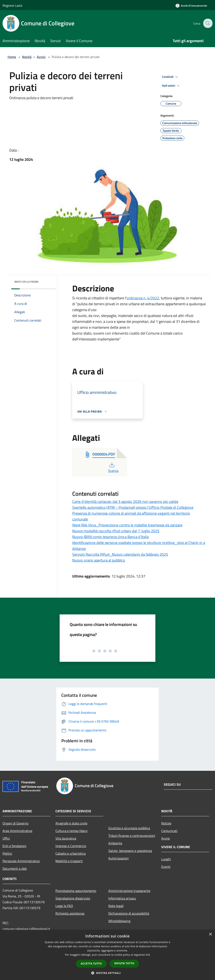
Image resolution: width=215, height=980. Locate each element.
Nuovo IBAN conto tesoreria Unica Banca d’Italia (110, 537)
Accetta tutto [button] (91, 964)
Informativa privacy (122, 898)
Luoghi (166, 859)
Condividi (170, 77)
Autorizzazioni (119, 858)
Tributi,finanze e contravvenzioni (132, 836)
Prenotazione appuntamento (76, 891)
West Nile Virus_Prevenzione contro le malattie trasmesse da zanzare (127, 525)
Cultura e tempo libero (71, 831)
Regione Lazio (12, 5)
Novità (27, 57)
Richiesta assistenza (70, 913)
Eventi (166, 867)
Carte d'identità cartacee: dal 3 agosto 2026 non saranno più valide (125, 502)
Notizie (166, 823)
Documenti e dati (15, 868)
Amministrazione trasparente (129, 891)
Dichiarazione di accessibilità (129, 913)
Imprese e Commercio (71, 846)
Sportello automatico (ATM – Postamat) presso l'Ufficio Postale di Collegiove (133, 507)
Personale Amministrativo (21, 861)
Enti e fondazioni (14, 846)
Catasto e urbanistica (71, 853)
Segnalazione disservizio (73, 898)
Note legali (116, 906)
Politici (7, 853)
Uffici (6, 838)
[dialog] (107, 955)
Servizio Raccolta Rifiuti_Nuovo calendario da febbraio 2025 (120, 554)
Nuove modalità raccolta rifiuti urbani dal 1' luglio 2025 (116, 531)
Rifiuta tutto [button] (124, 963)
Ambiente (115, 843)
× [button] (210, 934)
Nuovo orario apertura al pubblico (99, 560)
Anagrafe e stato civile (71, 823)
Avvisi (41, 57)
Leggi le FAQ (64, 906)
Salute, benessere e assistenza (130, 851)
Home (12, 57)
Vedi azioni (171, 86)
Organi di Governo (15, 823)
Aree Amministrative (17, 831)
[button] (107, 973)
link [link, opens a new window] (148, 955)
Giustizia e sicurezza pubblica (129, 828)
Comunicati (169, 831)
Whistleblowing (119, 921)
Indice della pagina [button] (26, 282)
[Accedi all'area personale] (191, 6)
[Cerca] (207, 23)
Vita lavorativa (66, 838)
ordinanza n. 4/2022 (143, 298)
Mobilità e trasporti (69, 861)
